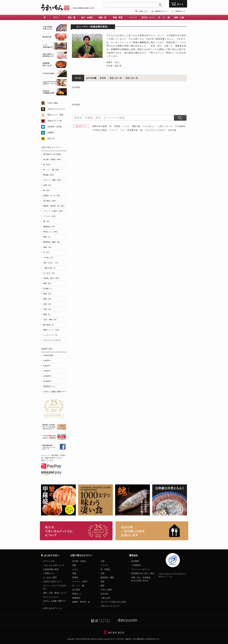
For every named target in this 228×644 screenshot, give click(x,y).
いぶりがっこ (149, 126)
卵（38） (47, 190)
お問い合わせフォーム (53, 608)
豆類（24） (48, 185)
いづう (126, 126)
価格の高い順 (132, 78)
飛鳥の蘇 (136, 126)
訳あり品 (51, 138)
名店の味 (172, 130)
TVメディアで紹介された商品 (113, 602)
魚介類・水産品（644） (53, 159)
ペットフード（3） (51, 335)
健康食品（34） (50, 227)
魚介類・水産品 (79, 561)
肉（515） (47, 165)
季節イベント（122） (52, 330)
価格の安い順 (116, 78)
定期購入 (51, 133)
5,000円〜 (47, 366)
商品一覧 (72, 17)
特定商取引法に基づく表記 (143, 573)
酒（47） (47, 221)
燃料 (102, 586)
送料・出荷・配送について (55, 593)
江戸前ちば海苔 (100, 130)
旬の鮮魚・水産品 (54, 127)
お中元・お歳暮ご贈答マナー (55, 392)
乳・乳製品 (105, 569)
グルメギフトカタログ (155, 130)
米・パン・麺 (164, 17)
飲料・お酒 (179, 17)
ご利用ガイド (180, 11)
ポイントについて (51, 597)
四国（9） (47, 314)
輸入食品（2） (49, 325)
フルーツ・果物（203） (53, 180)
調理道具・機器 (107, 578)
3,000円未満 (48, 355)
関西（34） (48, 299)
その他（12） (49, 258)
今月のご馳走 (53, 103)
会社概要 (135, 561)
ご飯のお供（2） (50, 268)
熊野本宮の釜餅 (100, 126)
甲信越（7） (48, 289)
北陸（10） (48, 304)
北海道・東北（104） (52, 278)
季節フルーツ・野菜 (55, 115)
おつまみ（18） (50, 273)
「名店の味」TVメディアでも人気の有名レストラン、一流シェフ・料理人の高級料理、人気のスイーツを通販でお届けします (152, 531)
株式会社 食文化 (116, 633)
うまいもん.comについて (54, 565)
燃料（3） (47, 237)
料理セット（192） (51, 232)
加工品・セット (148, 17)
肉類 (74, 565)
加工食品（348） (50, 201)
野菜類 (75, 578)
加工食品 (76, 590)
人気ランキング (165, 126)
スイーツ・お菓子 (80, 581)
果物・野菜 (118, 17)
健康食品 (76, 598)
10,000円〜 (48, 376)
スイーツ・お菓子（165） (54, 211)
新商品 (117, 126)
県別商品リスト (49, 386)
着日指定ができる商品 (52, 154)
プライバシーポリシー (141, 569)
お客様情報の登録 (51, 569)
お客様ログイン (161, 11)
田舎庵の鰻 (132, 130)
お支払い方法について (53, 581)
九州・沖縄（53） (50, 320)
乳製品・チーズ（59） (52, 196)
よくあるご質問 (50, 578)
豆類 (102, 573)
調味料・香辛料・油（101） (54, 206)
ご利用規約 (136, 565)
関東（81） (48, 283)
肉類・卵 (102, 17)
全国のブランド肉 (54, 121)
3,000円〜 (47, 361)
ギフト (56, 17)
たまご (75, 569)
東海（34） (48, 294)
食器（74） (48, 247)
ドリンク (104, 565)
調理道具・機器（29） (52, 242)
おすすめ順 (91, 78)
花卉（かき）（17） (51, 263)
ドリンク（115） (50, 216)
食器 (102, 581)
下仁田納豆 (180, 126)
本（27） (47, 252)
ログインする (49, 561)
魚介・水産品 (87, 17)
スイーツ (133, 17)
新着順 (103, 78)
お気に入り (143, 11)
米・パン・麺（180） (52, 170)
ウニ (123, 130)
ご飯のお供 (105, 598)
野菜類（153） (49, 175)
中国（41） (48, 309)
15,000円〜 (48, 381)
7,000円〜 (47, 371)
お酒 (102, 561)
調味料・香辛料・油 (81, 602)
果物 (74, 573)
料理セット (77, 594)
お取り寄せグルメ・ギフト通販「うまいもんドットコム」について (76, 531)
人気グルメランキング (56, 109)
